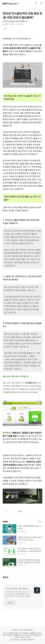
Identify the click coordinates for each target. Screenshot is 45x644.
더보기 (40, 521)
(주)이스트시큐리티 (9, 633)
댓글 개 (5, 577)
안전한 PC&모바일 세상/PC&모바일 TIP (15, 21)
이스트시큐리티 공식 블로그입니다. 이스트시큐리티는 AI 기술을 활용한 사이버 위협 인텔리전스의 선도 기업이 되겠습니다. (18, 595)
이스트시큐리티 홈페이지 (26, 630)
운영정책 (15, 630)
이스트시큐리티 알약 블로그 (17, 589)
